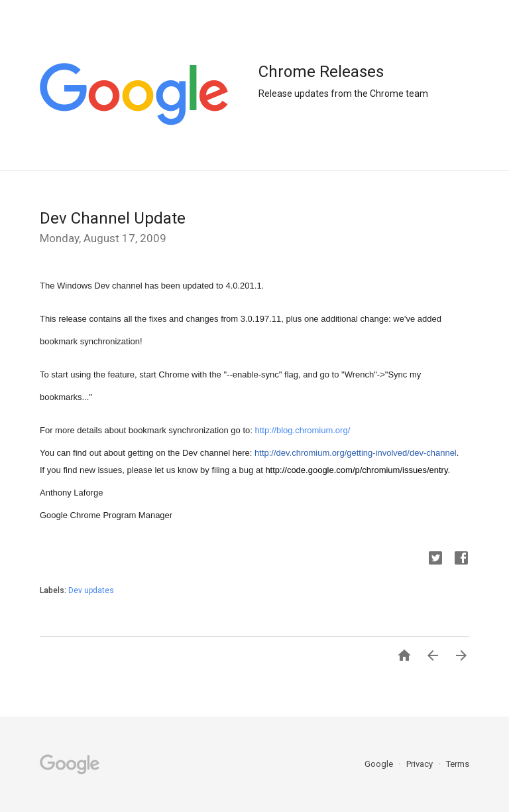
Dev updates (91, 590)
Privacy (421, 764)
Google (380, 764)
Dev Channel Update (113, 218)
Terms (458, 764)
